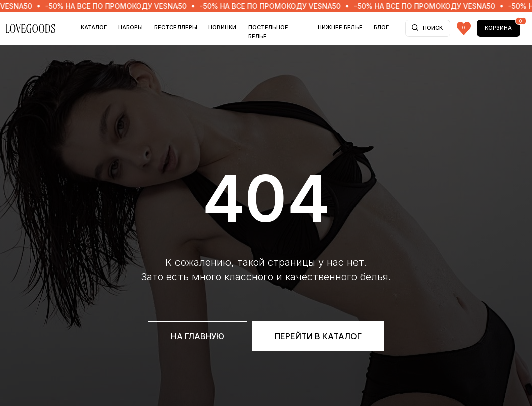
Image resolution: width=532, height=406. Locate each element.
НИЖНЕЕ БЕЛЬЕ (340, 27)
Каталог (94, 27)
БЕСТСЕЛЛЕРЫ (176, 27)
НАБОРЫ (131, 27)
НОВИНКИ (222, 27)
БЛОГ (381, 27)
